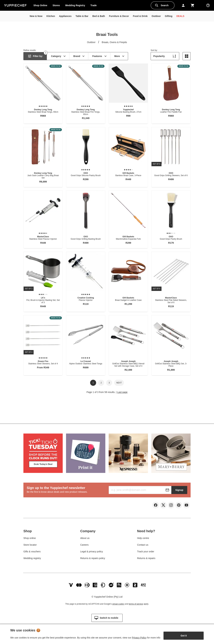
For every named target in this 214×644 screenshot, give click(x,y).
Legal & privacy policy (92, 552)
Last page (122, 392)
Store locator (30, 545)
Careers (84, 545)
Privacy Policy (139, 638)
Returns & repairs (146, 559)
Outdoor (91, 42)
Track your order (146, 552)
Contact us (143, 545)
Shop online (30, 538)
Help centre (143, 538)
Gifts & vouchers (32, 552)
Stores (56, 5)
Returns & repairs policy (93, 559)
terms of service (136, 605)
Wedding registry (32, 559)
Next (119, 383)
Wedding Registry (75, 5)
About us (85, 538)
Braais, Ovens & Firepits (114, 42)
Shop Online (40, 5)
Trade (95, 6)
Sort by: (154, 50)
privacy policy (118, 605)
